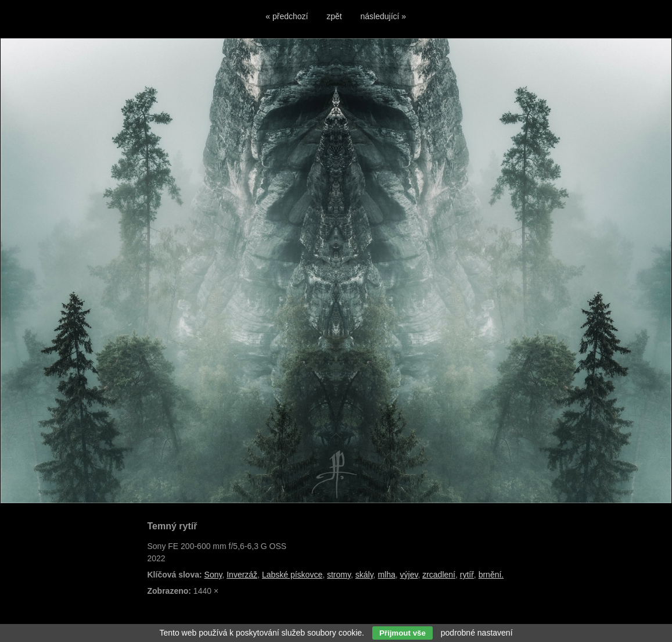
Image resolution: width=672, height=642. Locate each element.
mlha (386, 575)
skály (364, 575)
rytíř (467, 575)
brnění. (491, 575)
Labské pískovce (292, 575)
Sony (213, 575)
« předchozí (287, 16)
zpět (334, 16)
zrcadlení (439, 575)
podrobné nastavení (477, 633)
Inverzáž (242, 575)
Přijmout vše (403, 633)
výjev (409, 575)
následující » (384, 16)
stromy (339, 575)
